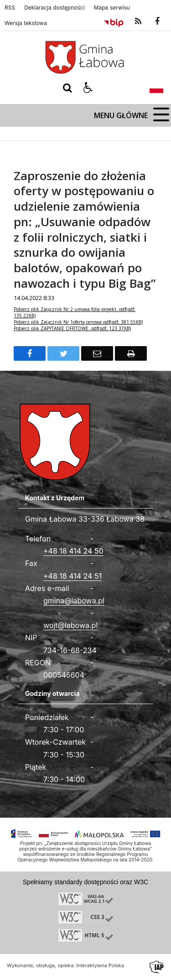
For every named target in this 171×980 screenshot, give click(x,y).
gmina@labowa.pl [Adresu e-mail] (74, 601)
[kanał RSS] (138, 21)
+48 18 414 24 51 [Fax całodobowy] (73, 576)
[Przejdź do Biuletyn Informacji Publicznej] (114, 21)
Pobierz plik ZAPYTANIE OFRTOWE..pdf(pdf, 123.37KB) (72, 328)
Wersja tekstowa (26, 23)
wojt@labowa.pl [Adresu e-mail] (70, 625)
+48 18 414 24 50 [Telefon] (73, 551)
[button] (88, 88)
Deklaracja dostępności (54, 8)
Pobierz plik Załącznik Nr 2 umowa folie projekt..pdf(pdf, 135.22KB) (75, 312)
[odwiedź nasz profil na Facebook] (157, 21)
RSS (10, 8)
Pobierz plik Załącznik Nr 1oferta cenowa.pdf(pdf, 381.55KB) (78, 322)
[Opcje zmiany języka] (156, 88)
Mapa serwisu (112, 8)
